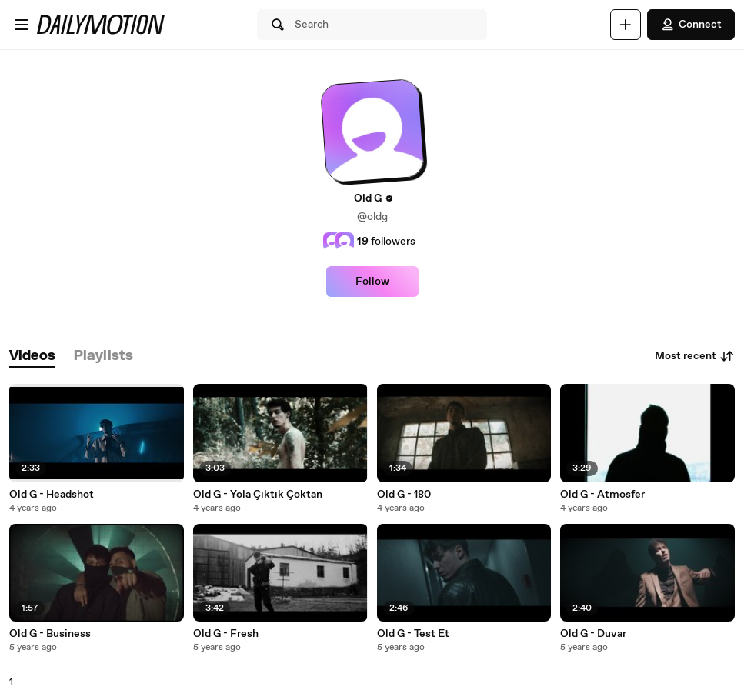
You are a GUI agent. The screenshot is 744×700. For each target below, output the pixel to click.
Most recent (695, 356)
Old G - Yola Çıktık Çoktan (258, 495)
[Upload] (626, 25)
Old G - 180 (404, 495)
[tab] (32, 357)
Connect (691, 25)
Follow (372, 282)
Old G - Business (50, 634)
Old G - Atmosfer (602, 495)
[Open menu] (22, 25)
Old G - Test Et (413, 634)
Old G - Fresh (226, 634)
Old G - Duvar (593, 634)
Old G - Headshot (52, 495)
